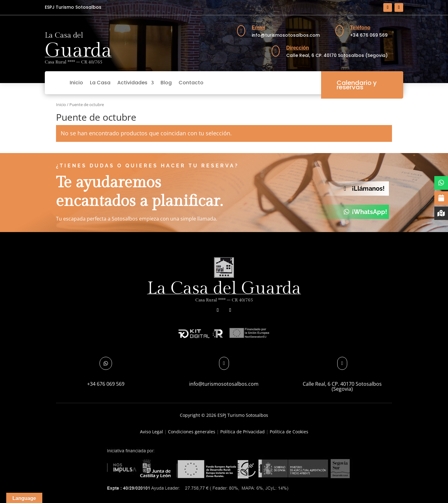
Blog (166, 83)
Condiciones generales (192, 432)
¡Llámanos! (368, 189)
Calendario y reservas (357, 85)
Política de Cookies (289, 432)
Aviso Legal (152, 432)
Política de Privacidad (243, 432)
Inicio (76, 83)
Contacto (191, 83)
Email (258, 28)
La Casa (100, 83)
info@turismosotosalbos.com (224, 384)
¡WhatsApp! (369, 212)
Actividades (132, 83)
